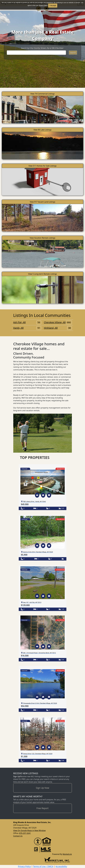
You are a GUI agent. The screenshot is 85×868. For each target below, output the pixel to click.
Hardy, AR (27, 328)
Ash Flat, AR (27, 322)
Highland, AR (58, 328)
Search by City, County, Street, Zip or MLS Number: (42, 48)
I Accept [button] (53, 5)
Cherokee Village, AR (58, 322)
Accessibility (61, 866)
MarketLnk (67, 854)
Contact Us (18, 836)
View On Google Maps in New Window (29, 830)
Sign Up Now (42, 788)
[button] (37, 495)
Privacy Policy (43, 5)
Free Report (42, 808)
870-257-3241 (25, 833)
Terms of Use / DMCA (43, 866)
